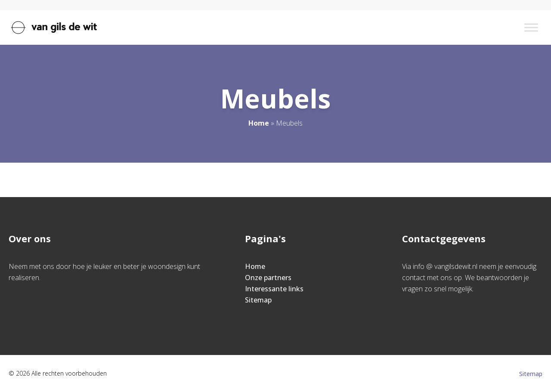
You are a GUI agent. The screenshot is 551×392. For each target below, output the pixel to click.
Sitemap (258, 300)
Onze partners (268, 278)
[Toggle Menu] (531, 27)
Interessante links (274, 289)
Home (259, 123)
